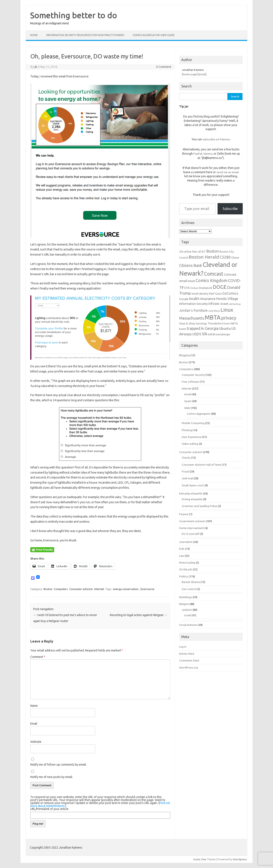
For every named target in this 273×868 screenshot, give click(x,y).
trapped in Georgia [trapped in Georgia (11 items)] (203, 328)
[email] (202, 74)
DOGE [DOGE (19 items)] (220, 287)
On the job (186, 569)
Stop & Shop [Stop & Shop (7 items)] (187, 323)
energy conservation (126, 589)
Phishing (187, 430)
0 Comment (164, 67)
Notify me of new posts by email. (52, 777)
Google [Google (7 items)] (184, 299)
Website (36, 742)
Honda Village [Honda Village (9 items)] (227, 299)
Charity (186, 458)
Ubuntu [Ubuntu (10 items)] (225, 328)
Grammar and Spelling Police (199, 506)
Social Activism (188, 625)
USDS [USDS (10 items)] (197, 334)
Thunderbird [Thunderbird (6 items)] (215, 323)
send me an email (228, 172)
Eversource (147, 589)
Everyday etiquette (191, 493)
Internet (99, 589)
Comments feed (189, 660)
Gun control (189, 589)
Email (34, 724)
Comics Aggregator (199, 414)
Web (187, 408)
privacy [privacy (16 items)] (229, 318)
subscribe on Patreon (216, 139)
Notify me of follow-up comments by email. (58, 765)
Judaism (187, 610)
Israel (188, 615)
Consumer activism (81, 589)
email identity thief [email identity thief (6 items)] (203, 294)
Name (34, 706)
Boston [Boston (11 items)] (213, 251)
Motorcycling (187, 563)
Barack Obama (191, 582)
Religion (184, 604)
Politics (184, 576)
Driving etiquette (192, 499)
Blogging (184, 355)
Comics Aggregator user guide (154, 35)
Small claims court (193, 485)
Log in (183, 647)
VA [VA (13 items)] (204, 334)
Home (34, 35)
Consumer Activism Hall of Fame (201, 465)
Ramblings (186, 597)
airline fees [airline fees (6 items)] (191, 252)
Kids (182, 549)
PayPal (198, 154)
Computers (61, 589)
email (188, 394)
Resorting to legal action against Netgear (139, 615)
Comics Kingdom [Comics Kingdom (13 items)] (211, 281)
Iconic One (200, 859)
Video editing (190, 444)
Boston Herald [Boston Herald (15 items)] (204, 257)
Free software (190, 382)
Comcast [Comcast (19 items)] (214, 274)
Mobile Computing (193, 423)
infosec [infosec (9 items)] (214, 304)
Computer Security (193, 375)
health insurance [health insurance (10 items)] (202, 299)
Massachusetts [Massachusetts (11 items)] (192, 318)
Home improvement (192, 528)
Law (182, 556)
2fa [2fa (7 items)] (181, 252)
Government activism (192, 521)
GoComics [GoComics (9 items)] (230, 293)
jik (36, 67)
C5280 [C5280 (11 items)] (225, 257)
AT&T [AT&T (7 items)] (202, 252)
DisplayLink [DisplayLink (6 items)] (205, 288)
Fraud (185, 471)
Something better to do (74, 15)
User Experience (192, 437)
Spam (188, 401)
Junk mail (187, 478)
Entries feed (187, 654)
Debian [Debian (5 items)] (194, 288)
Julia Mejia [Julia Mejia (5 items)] (214, 311)
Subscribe (230, 209)
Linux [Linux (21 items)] (227, 310)
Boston (48, 589)
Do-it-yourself (190, 534)
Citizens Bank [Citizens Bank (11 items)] (191, 265)
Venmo (208, 154)
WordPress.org (189, 667)
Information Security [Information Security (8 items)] (193, 304)
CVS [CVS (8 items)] (187, 288)
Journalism (186, 542)
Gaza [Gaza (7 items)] (218, 294)
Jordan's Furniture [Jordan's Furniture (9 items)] (193, 310)
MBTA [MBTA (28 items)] (213, 317)
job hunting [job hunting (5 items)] (235, 304)
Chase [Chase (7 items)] (235, 257)
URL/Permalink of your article (49, 809)
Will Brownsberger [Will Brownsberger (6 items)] (219, 334)
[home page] (190, 74)
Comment (38, 657)
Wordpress (240, 859)
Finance (184, 514)
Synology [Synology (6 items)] (201, 323)
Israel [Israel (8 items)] (224, 304)
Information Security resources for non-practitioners (85, 35)
